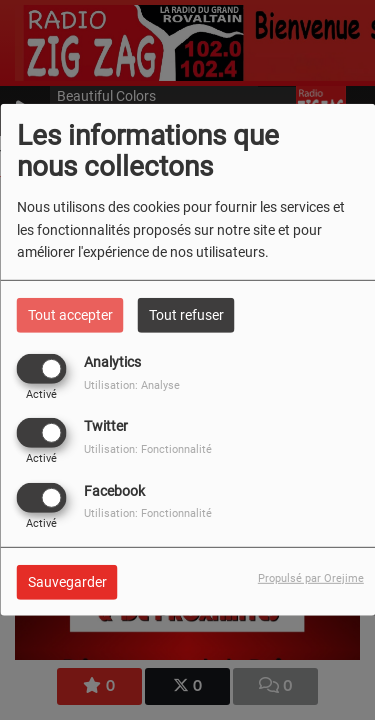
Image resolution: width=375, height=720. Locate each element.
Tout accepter (70, 315)
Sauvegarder (67, 581)
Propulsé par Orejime (311, 577)
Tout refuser (186, 315)
